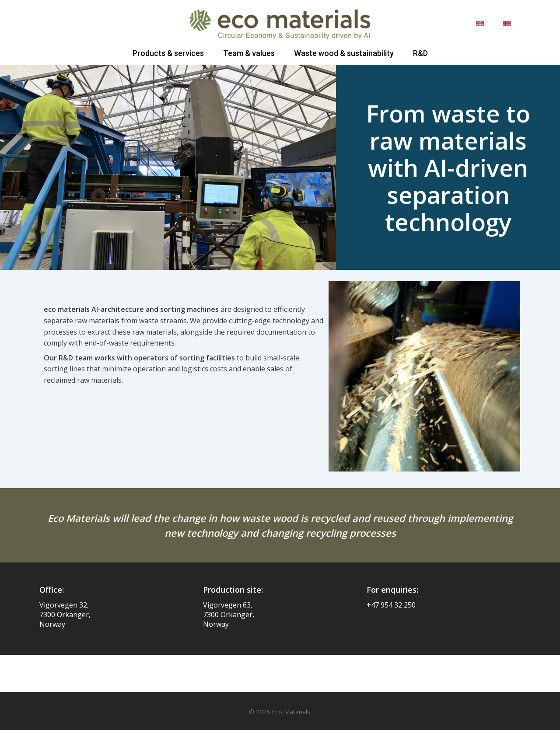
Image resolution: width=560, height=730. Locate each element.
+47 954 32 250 (391, 605)
